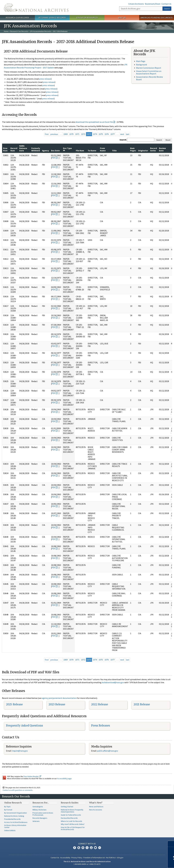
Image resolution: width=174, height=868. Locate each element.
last (128, 134)
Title (114, 151)
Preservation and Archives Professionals (43, 814)
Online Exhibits (10, 830)
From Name (103, 149)
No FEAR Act (111, 858)
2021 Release (142, 704)
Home (6, 31)
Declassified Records (69, 818)
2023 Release (57, 704)
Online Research (13, 803)
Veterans (36, 821)
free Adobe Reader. (32, 776)
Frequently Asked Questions (24, 726)
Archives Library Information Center (15, 826)
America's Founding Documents (157, 18)
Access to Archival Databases (16, 822)
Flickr (100, 848)
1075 (101, 134)
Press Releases (101, 726)
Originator (143, 151)
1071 (77, 134)
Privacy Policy (77, 858)
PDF (54, 158)
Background (141, 65)
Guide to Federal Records (71, 815)
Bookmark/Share (153, 4)
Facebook (75, 848)
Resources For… (41, 803)
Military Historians (39, 810)
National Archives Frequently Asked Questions (72, 811)
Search (167, 9)
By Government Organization (15, 813)
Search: (123, 140)
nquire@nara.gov (20, 751)
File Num (80, 151)
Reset (168, 140)
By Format (8, 810)
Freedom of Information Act (94, 858)
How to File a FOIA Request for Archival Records (73, 828)
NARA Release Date (23, 148)
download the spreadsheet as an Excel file (94, 122)
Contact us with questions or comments (18, 790)
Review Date (162, 149)
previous (54, 134)
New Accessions (96, 810)
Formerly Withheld (36, 149)
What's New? (96, 803)
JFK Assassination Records (40, 31)
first (47, 134)
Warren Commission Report (149, 68)
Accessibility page (64, 779)
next (122, 134)
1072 (83, 134)
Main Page (141, 61)
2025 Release (14, 704)
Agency (45, 151)
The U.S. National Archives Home (36, 7)
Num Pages (133, 149)
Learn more (151, 863)
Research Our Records (17, 18)
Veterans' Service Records (52, 18)
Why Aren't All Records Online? (73, 824)
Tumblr (87, 848)
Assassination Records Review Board (149, 78)
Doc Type (67, 149)
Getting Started (67, 807)
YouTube (91, 848)
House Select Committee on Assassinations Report (149, 72)
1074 (95, 134)
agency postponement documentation (59, 698)
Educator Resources (87, 18)
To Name (92, 151)
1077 (113, 134)
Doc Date (55, 151)
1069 (66, 134)
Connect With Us (87, 844)
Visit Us (122, 18)
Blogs (95, 848)
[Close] (171, 844)
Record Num (14, 149)
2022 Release (100, 704)
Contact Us (166, 4)
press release (45, 79)
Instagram (83, 848)
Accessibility (65, 858)
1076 (107, 134)
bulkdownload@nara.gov (113, 682)
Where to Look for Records (71, 821)
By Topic (7, 807)
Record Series (154, 149)
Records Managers (40, 818)
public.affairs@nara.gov (108, 751)
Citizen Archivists (136, 4)
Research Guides (70, 803)
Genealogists (38, 807)
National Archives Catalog (14, 816)
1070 (71, 134)
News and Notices (96, 807)
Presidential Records (12, 819)
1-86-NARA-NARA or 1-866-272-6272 (87, 864)
